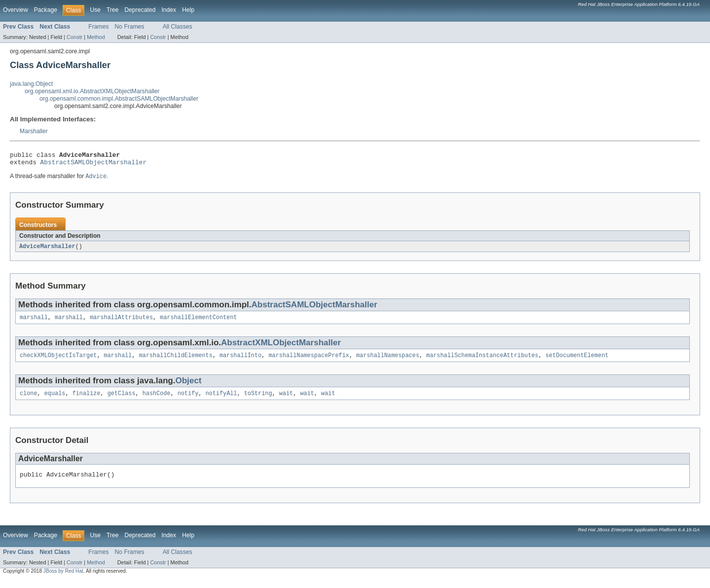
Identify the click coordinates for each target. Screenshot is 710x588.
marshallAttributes (121, 322)
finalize (87, 400)
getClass (122, 400)
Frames (98, 27)
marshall (34, 322)
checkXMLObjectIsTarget (58, 361)
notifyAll (221, 400)
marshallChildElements (176, 361)
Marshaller (34, 131)
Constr (74, 37)
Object (189, 386)
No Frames (130, 27)
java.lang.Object (31, 84)
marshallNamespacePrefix (309, 361)
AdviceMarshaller (47, 250)
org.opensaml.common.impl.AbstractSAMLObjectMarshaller (119, 99)
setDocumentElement (577, 361)
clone (29, 400)
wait (286, 400)
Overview (16, 10)
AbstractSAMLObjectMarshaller (94, 165)
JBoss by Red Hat (63, 579)
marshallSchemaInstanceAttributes (482, 361)
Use (95, 10)
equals (55, 400)
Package (46, 10)
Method (96, 37)
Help (188, 10)
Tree (113, 10)
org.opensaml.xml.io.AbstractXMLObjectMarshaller (92, 91)
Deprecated (140, 10)
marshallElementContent (198, 322)
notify (188, 400)
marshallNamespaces (388, 361)
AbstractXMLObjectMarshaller (281, 348)
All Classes (177, 27)
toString (258, 400)
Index (169, 10)
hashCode (157, 400)
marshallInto (240, 361)
